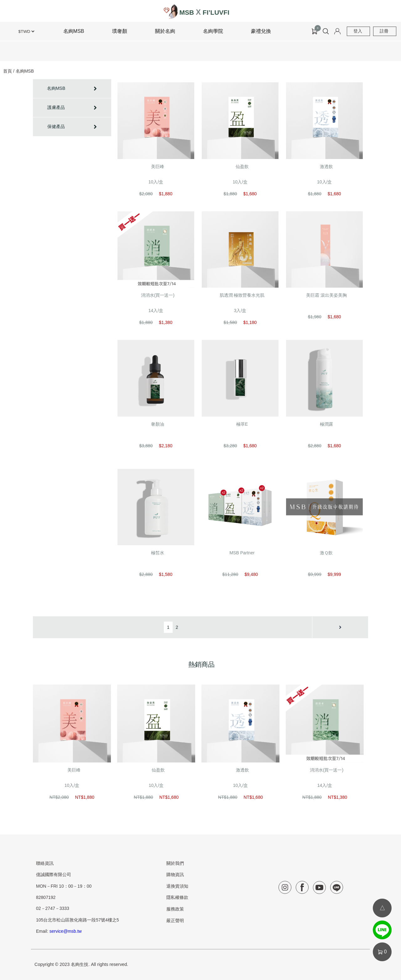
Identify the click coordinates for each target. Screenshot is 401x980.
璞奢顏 (120, 31)
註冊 (384, 31)
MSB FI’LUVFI (204, 12)
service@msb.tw (66, 931)
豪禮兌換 (261, 31)
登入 (358, 31)
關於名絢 (165, 31)
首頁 (8, 71)
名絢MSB (74, 31)
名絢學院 (213, 31)
